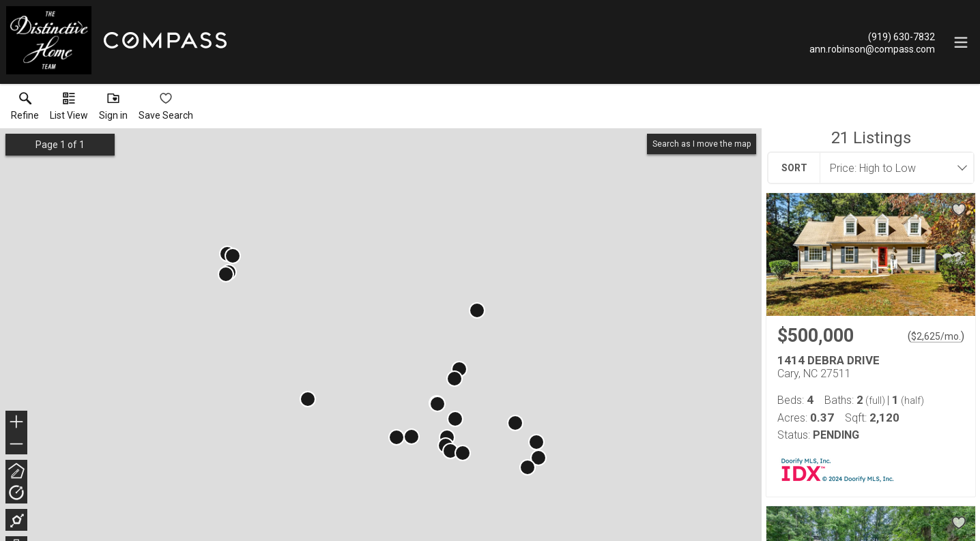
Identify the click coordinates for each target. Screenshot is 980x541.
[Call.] (872, 36)
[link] (25, 109)
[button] (69, 109)
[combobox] (893, 168)
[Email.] (872, 48)
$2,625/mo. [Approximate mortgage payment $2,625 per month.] (936, 336)
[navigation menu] (961, 42)
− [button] (16, 444)
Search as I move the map (702, 144)
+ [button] (17, 423)
